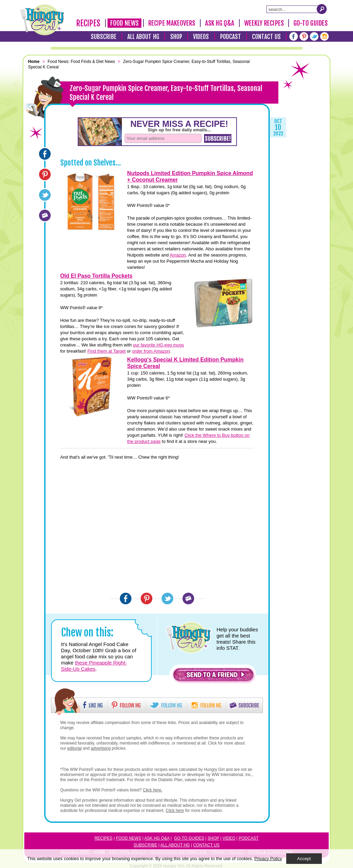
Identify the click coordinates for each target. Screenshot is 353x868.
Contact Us (266, 37)
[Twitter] (314, 36)
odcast (250, 838)
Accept (304, 859)
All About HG (143, 37)
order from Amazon (151, 351)
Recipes (88, 23)
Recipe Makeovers (172, 23)
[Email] (45, 215)
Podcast (231, 37)
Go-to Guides (189, 838)
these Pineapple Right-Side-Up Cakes (94, 666)
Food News (124, 23)
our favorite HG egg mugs (158, 345)
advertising (101, 748)
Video (229, 838)
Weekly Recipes (264, 23)
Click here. (153, 790)
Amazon (178, 255)
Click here (175, 811)
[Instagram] (324, 36)
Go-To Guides (311, 23)
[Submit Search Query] (322, 9)
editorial (74, 748)
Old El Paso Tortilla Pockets (96, 276)
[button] (213, 676)
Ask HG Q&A (220, 23)
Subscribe (104, 37)
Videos (201, 37)
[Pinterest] (304, 36)
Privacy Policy (268, 859)
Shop (176, 37)
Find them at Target (106, 351)
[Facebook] (294, 36)
